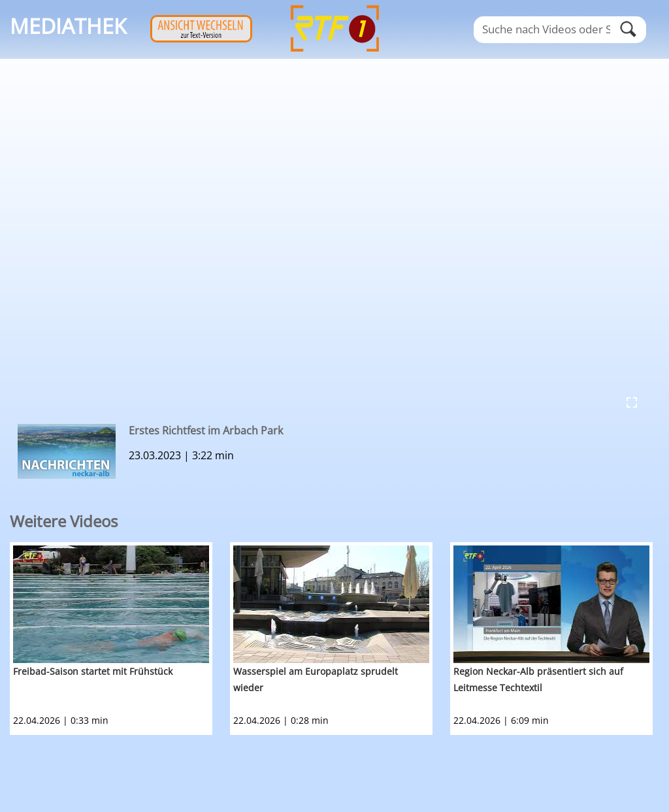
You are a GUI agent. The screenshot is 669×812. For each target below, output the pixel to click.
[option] (120, 639)
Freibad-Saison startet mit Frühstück (93, 671)
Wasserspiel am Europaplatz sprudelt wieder (316, 679)
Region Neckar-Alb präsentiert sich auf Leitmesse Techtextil (538, 679)
